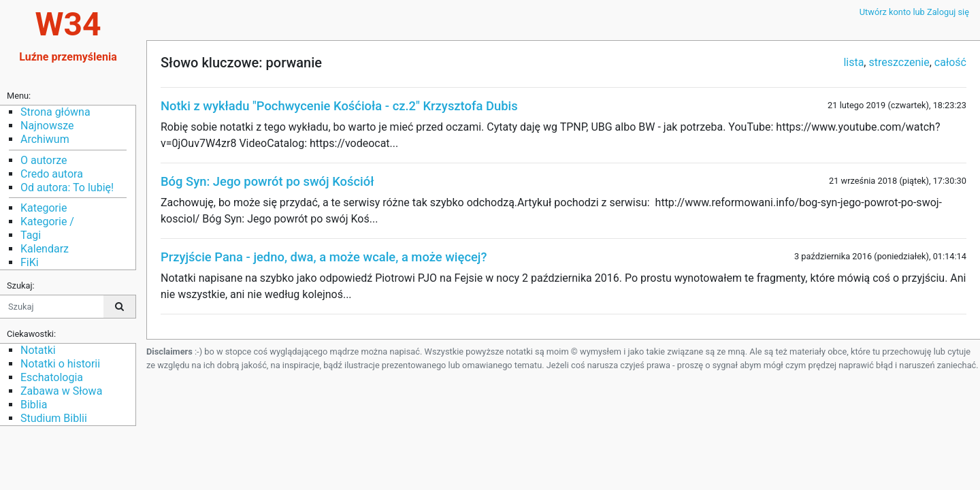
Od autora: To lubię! (67, 187)
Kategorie (44, 208)
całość (950, 62)
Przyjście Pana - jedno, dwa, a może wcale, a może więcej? (324, 257)
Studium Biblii (54, 418)
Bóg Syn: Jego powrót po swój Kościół (267, 181)
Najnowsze (47, 126)
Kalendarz (45, 249)
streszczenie (899, 62)
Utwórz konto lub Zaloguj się (914, 12)
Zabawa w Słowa (61, 391)
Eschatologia (52, 377)
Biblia (34, 405)
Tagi (31, 235)
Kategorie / (47, 222)
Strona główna (55, 112)
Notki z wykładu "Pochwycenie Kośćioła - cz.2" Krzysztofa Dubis (339, 106)
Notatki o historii (60, 364)
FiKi (30, 262)
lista (853, 62)
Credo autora (52, 174)
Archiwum (45, 139)
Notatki (38, 350)
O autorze (44, 160)
